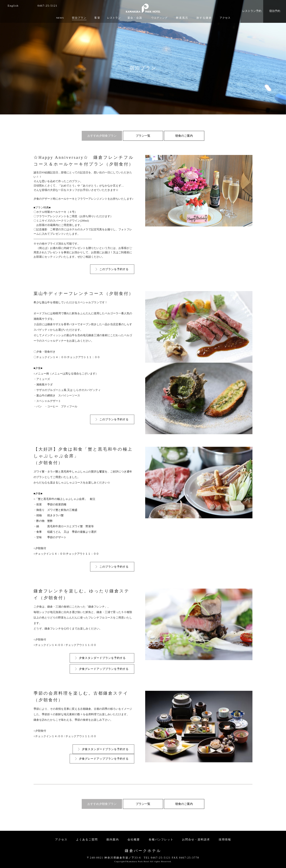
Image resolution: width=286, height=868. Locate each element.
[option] (143, 57)
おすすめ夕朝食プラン (102, 136)
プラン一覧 (143, 136)
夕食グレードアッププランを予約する (104, 669)
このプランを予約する (114, 269)
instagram (29, 6)
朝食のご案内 (184, 136)
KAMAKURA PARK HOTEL (143, 7)
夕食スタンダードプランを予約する (104, 658)
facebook (23, 6)
